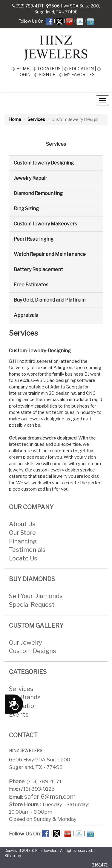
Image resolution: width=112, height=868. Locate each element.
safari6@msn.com (50, 797)
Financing (23, 541)
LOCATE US (46, 69)
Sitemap (13, 856)
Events (19, 715)
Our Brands (25, 698)
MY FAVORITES (77, 74)
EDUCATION (79, 69)
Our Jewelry (26, 643)
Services (36, 119)
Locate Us (23, 558)
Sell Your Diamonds (36, 596)
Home (15, 119)
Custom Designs (33, 651)
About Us (22, 524)
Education (23, 706)
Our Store (22, 533)
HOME (20, 69)
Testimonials (27, 550)
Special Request (32, 605)
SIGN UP (45, 74)
